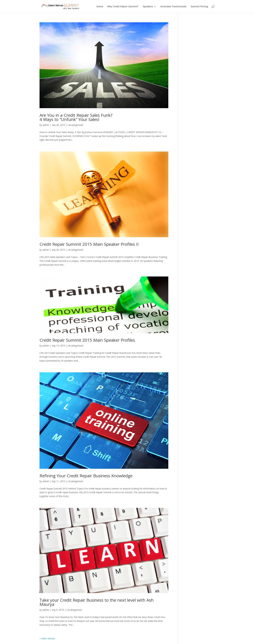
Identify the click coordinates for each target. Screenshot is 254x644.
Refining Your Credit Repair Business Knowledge (86, 476)
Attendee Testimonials (173, 7)
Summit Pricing (199, 7)
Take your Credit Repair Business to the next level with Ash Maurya (97, 602)
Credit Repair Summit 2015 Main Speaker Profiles (87, 340)
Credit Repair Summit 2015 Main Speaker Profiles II (89, 244)
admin (46, 125)
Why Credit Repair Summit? (123, 7)
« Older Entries (47, 638)
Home (100, 7)
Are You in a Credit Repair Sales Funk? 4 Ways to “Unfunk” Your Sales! (76, 117)
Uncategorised (75, 125)
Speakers (148, 7)
